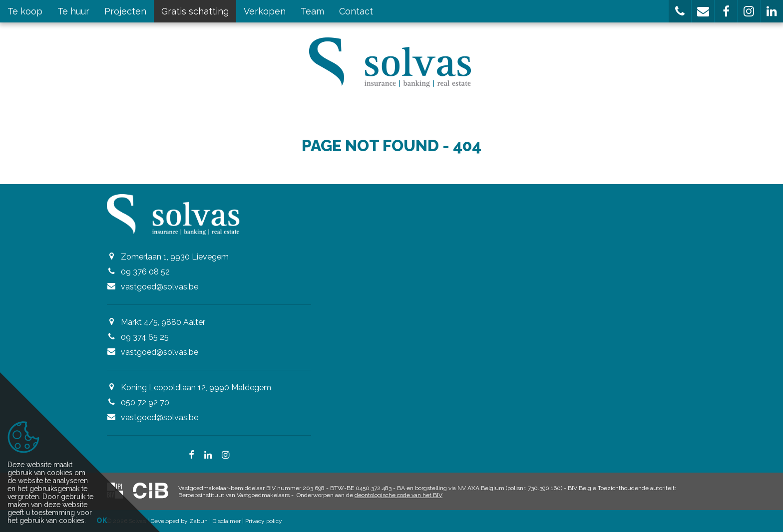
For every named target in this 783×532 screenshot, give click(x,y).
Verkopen (265, 11)
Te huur (73, 11)
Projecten (125, 11)
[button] (680, 11)
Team (312, 11)
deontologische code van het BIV (398, 495)
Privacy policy (264, 521)
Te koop (25, 11)
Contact (356, 11)
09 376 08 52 (145, 272)
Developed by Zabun (179, 521)
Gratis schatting (195, 11)
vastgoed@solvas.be (160, 287)
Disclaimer (226, 521)
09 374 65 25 (145, 337)
